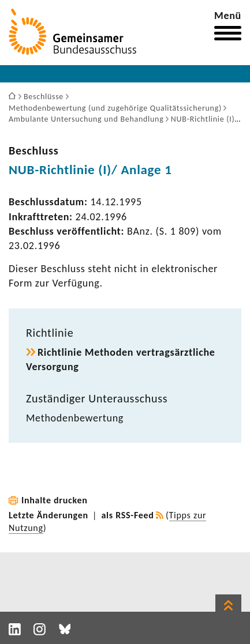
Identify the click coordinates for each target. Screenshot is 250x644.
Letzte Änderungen (48, 515)
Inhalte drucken (55, 500)
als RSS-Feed (128, 515)
